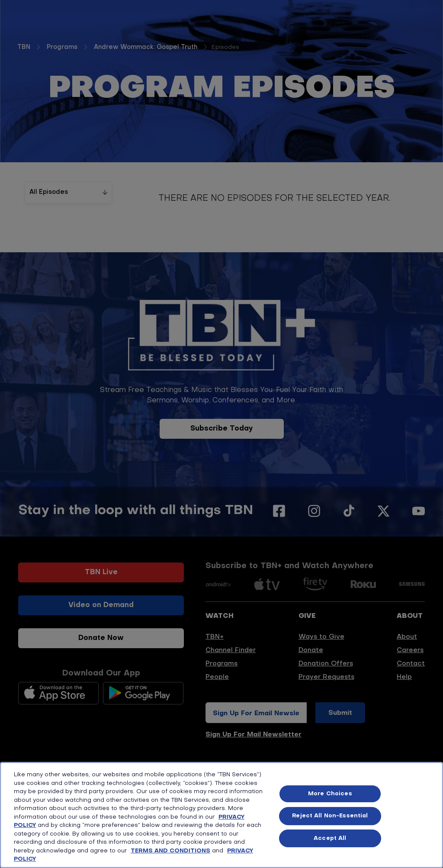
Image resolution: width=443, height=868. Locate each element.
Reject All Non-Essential (330, 816)
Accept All (330, 838)
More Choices (330, 794)
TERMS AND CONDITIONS (170, 851)
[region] (221, 815)
